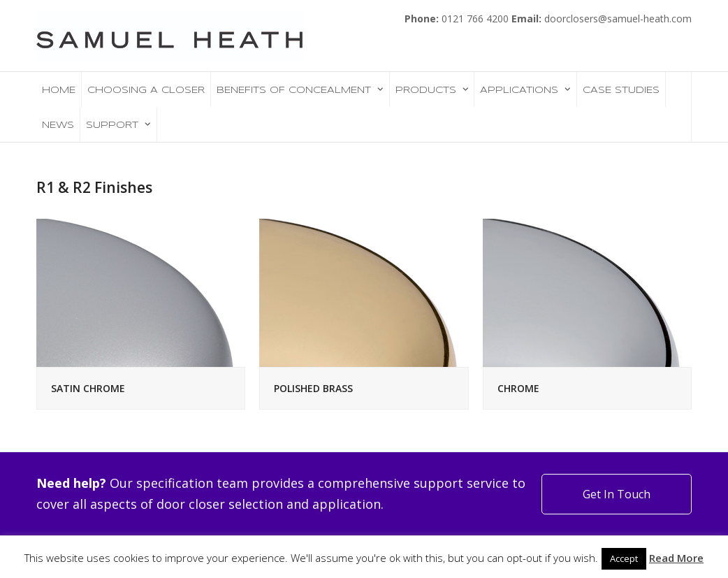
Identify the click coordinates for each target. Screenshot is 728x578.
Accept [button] (624, 558)
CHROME (518, 388)
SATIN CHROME (88, 388)
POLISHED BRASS (313, 388)
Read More (676, 558)
